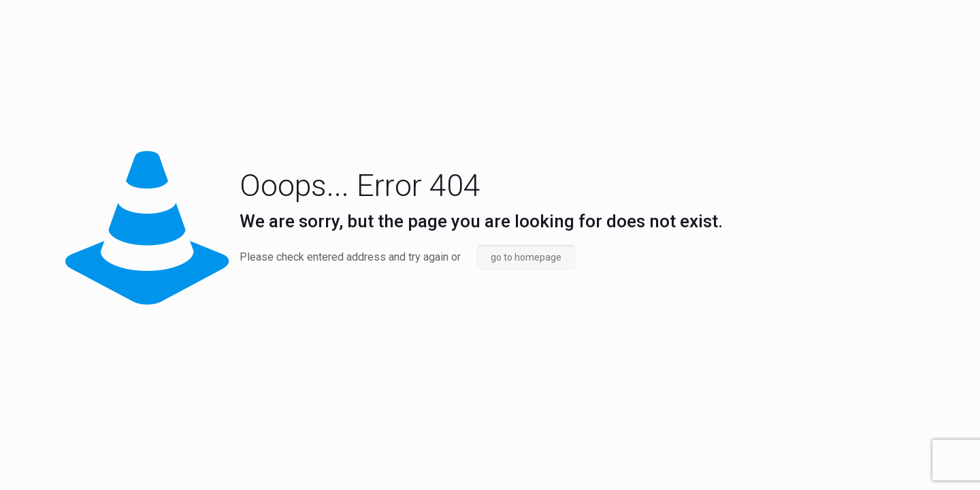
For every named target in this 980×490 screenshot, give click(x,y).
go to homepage (526, 257)
